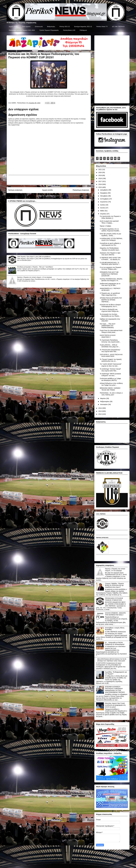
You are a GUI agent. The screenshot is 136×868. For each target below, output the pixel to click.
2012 (100, 414)
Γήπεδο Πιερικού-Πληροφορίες (49, 30)
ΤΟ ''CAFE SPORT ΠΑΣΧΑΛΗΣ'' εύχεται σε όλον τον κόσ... (111, 365)
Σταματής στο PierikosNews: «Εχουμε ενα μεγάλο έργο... (110, 249)
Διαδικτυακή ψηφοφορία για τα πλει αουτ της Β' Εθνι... (110, 285)
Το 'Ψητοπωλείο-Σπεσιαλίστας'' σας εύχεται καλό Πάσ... (110, 351)
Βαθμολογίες (51, 27)
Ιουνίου (103, 208)
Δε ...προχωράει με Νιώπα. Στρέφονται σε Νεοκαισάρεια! (115, 643)
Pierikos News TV (102, 27)
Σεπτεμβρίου (105, 199)
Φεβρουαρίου (105, 401)
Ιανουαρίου (104, 404)
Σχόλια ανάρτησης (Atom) (53, 196)
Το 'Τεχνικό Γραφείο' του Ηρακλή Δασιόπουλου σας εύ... (111, 360)
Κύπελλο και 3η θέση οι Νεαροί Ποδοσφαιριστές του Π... (110, 306)
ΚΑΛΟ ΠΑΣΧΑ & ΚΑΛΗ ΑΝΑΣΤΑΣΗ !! (108, 336)
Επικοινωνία (39, 27)
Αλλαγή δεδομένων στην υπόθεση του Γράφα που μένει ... (111, 384)
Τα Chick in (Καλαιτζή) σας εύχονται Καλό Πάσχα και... (110, 310)
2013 (100, 411)
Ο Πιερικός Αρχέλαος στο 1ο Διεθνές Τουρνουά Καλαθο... (110, 230)
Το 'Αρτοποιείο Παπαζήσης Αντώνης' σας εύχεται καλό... (110, 341)
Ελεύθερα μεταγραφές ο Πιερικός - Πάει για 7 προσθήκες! (35, 267)
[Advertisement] (49, 180)
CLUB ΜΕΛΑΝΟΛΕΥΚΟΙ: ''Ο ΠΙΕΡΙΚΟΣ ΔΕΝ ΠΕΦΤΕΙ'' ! (110, 263)
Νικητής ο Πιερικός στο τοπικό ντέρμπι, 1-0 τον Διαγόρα (35, 277)
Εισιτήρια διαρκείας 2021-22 (83, 27)
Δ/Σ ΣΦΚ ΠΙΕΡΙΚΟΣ (118, 27)
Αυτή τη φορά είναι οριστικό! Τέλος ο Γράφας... (109, 222)
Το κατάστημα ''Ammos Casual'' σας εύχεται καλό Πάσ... (110, 370)
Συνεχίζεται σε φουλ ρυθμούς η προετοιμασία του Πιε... (110, 244)
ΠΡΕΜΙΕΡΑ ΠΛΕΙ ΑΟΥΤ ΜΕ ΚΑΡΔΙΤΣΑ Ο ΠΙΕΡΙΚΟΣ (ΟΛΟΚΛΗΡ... (109, 274)
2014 (100, 408)
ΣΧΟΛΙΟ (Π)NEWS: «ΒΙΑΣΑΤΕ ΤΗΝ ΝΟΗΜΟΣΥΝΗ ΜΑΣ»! (115, 614)
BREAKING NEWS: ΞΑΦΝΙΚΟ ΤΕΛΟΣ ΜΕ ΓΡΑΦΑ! (110, 389)
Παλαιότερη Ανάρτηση (81, 190)
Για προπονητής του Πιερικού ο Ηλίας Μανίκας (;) (110, 217)
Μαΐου (102, 211)
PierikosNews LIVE (69, 30)
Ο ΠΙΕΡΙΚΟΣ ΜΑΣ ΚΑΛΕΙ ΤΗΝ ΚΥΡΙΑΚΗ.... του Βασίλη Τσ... (110, 259)
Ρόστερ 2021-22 (65, 27)
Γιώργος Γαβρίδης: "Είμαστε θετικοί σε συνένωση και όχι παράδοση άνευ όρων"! (114, 585)
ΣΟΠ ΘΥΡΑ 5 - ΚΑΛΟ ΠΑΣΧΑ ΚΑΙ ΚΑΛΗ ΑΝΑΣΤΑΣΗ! (111, 355)
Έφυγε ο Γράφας (105, 226)
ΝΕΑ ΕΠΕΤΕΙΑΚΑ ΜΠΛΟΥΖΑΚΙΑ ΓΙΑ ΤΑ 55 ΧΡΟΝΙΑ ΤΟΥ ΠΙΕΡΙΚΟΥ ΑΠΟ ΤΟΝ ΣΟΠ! (112, 660)
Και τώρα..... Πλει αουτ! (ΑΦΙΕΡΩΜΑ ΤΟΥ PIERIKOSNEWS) (108, 326)
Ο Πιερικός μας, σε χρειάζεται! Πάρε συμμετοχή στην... (110, 294)
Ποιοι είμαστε (26, 27)
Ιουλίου (103, 205)
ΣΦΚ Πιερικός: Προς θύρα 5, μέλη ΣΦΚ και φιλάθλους (34, 257)
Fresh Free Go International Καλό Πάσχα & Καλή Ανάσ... (111, 331)
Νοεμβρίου (104, 193)
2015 (100, 187)
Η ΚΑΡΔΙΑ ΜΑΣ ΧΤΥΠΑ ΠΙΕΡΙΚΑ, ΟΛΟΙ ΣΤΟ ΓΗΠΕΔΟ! (111, 239)
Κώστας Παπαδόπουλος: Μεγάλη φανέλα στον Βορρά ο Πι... (111, 280)
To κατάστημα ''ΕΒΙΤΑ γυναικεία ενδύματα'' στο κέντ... (110, 375)
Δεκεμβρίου (104, 190)
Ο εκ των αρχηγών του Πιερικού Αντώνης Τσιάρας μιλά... (110, 268)
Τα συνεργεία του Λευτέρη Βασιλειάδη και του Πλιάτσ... (110, 315)
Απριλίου (103, 214)
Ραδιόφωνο (83, 30)
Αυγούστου (104, 202)
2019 (100, 175)
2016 (100, 184)
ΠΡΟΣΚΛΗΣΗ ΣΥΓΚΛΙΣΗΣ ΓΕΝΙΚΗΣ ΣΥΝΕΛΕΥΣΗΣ (114, 599)
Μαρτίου (103, 398)
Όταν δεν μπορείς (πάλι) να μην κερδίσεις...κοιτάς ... (110, 235)
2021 (100, 170)
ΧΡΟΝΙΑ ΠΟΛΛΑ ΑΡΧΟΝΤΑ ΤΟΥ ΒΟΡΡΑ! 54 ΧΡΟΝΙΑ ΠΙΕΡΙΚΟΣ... (111, 300)
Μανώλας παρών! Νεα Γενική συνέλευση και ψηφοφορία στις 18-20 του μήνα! (115, 705)
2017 (100, 181)
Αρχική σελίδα (13, 27)
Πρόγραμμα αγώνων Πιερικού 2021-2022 (22, 30)
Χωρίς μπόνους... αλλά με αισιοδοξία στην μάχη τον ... (110, 346)
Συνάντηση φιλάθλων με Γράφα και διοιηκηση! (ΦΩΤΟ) (110, 379)
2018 (100, 178)
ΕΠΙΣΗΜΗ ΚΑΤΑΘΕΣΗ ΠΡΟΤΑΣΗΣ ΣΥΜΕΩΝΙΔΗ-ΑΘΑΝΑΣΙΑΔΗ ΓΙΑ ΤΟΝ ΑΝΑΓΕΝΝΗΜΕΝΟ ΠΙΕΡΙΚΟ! (115, 689)
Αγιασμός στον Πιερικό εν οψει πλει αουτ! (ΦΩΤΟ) (110, 254)
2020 (100, 172)
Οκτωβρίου (104, 196)
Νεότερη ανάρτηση (15, 190)
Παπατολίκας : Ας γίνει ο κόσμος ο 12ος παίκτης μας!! (111, 394)
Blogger (82, 864)
